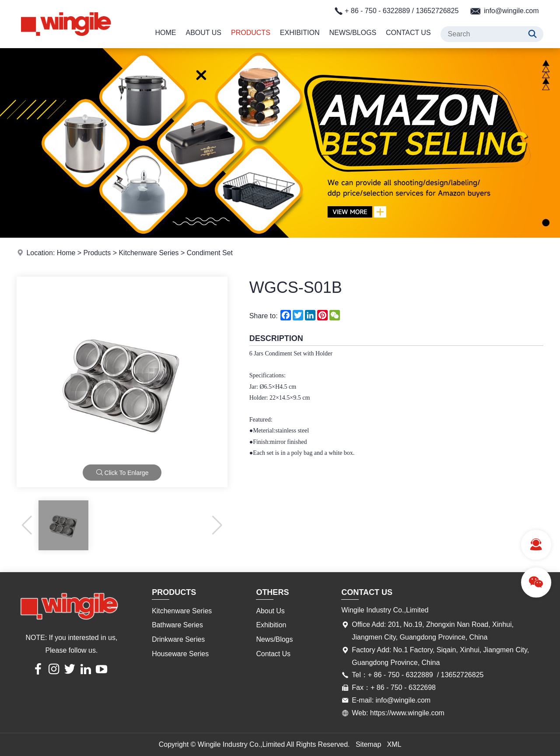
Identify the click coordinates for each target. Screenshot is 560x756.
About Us (204, 33)
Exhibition (300, 33)
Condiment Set (210, 253)
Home (166, 33)
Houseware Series (180, 654)
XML (394, 744)
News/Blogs (353, 33)
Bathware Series (177, 625)
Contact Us (408, 33)
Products (251, 33)
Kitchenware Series (149, 253)
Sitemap (369, 744)
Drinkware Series (178, 639)
